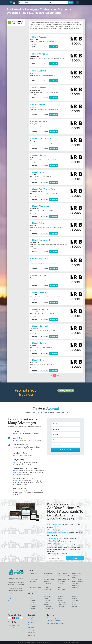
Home (10, 16)
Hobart (60, 598)
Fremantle (33, 606)
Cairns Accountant (77, 579)
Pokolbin (33, 608)
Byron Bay (47, 600)
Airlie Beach (47, 606)
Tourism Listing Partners (54, 620)
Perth (32, 598)
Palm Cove (75, 606)
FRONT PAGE (12, 628)
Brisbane (60, 596)
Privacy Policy (32, 635)
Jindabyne (60, 600)
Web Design (31, 630)
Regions (10, 596)
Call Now (44, 47)
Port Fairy (74, 604)
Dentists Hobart (62, 573)
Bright (32, 602)
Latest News (31, 627)
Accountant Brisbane (35, 587)
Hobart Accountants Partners (55, 623)
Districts (10, 601)
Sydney (32, 596)
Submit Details (66, 450)
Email (35, 47)
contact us (42, 618)
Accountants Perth (77, 587)
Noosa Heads (75, 600)
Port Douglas (62, 602)
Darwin (46, 598)
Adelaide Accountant (63, 575)
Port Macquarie (48, 608)
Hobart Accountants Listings (72, 642)
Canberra (74, 598)
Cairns (46, 602)
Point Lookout (62, 604)
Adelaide (74, 596)
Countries (11, 594)
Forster (74, 602)
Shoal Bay (47, 604)
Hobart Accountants (63, 579)
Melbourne (47, 596)
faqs (34, 633)
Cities (10, 598)
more (58, 376)
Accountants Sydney (77, 581)
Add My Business (66, 391)
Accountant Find (76, 573)
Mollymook (61, 606)
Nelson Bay (33, 600)
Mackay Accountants (49, 579)
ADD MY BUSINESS (13, 625)
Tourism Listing (34, 573)
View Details (54, 47)
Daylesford (33, 604)
